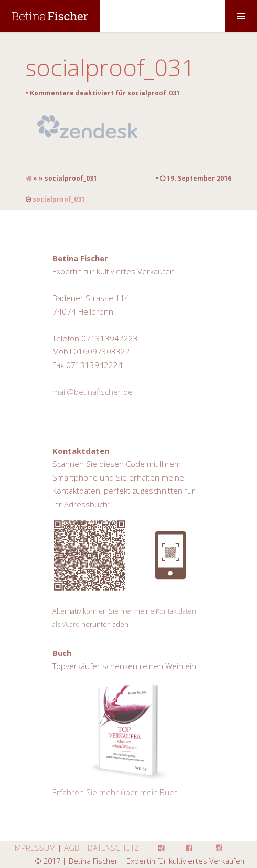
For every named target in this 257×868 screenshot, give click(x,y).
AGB (72, 848)
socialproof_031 (110, 67)
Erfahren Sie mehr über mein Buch (115, 792)
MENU (241, 16)
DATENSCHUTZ (113, 848)
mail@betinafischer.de (93, 392)
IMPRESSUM (34, 848)
